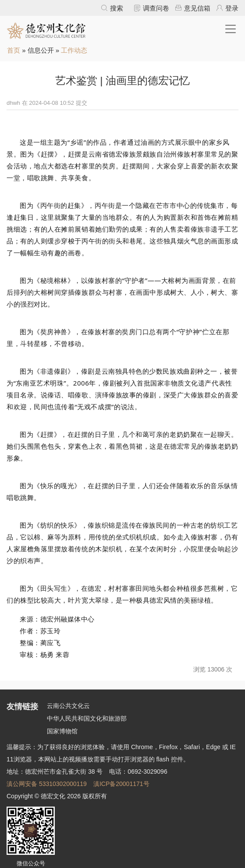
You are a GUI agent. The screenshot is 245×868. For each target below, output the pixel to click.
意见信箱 (197, 8)
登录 (232, 8)
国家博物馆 (62, 731)
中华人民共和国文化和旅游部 (87, 718)
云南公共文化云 (68, 706)
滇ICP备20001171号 (121, 784)
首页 (14, 50)
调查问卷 (156, 8)
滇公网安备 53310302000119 (47, 784)
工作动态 (74, 50)
